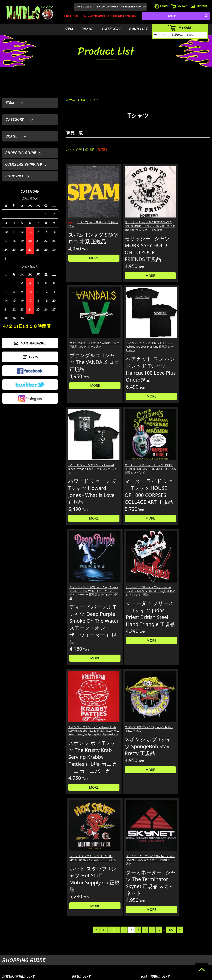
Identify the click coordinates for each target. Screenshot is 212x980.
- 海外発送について (158, 950)
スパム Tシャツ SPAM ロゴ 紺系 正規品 (82, 205)
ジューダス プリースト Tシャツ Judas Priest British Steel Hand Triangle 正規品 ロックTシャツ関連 (193, 344)
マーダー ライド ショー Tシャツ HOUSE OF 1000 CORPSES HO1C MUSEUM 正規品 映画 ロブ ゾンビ (119, 344)
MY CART (179, 6)
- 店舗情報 (189, 944)
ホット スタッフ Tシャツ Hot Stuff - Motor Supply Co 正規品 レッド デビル (156, 498)
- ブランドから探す (129, 938)
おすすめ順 (74, 149)
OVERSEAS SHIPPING (134, 7)
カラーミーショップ (74, 976)
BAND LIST (138, 29)
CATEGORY (111, 29)
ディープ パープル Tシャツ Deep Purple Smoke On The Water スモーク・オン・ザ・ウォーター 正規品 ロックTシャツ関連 (156, 346)
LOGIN (161, 6)
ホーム (71, 100)
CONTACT (199, 6)
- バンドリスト (126, 950)
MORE (83, 255)
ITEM (69, 29)
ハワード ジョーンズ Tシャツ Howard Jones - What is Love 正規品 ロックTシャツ (83, 342)
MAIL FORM (33, 958)
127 (171, 624)
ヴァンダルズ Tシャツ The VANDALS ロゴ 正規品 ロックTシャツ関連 (156, 207)
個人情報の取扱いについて (164, 853)
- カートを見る (155, 944)
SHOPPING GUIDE (108, 7)
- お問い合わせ (192, 950)
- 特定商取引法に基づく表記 (163, 963)
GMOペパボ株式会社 (118, 976)
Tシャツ (93, 100)
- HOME (188, 932)
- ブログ (188, 938)
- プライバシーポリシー (197, 956)
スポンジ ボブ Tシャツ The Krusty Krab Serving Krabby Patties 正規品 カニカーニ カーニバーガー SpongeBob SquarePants (83, 504)
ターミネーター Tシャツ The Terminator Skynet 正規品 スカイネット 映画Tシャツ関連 (192, 500)
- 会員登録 (153, 932)
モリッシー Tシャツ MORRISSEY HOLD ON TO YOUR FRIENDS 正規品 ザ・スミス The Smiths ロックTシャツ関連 (119, 211)
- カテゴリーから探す (130, 944)
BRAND (87, 29)
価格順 (90, 149)
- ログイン (153, 938)
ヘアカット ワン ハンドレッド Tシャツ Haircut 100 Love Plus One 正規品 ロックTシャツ (193, 209)
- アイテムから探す (129, 932)
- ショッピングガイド (159, 956)
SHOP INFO (15, 176)
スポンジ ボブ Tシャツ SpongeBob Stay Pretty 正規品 (120, 495)
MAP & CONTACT (84, 7)
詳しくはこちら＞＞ (53, 893)
